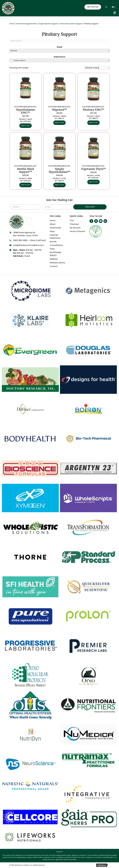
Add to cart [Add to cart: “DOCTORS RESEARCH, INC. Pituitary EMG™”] (93, 123)
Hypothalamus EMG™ (26, 110)
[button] (91, 221)
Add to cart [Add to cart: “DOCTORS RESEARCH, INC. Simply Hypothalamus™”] (59, 185)
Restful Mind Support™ (26, 169)
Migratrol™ (59, 108)
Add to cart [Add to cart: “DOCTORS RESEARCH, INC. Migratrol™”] (59, 123)
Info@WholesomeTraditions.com (29, 245)
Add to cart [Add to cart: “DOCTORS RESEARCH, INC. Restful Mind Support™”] (26, 185)
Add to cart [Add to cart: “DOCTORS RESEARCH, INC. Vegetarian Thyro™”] (93, 182)
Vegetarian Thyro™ (93, 168)
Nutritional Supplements (27, 24)
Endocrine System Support (71, 24)
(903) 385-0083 (20, 240)
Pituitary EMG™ (93, 108)
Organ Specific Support (48, 24)
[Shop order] (97, 68)
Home (12, 24)
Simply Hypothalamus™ (59, 169)
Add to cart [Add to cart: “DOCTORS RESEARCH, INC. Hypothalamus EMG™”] (26, 126)
